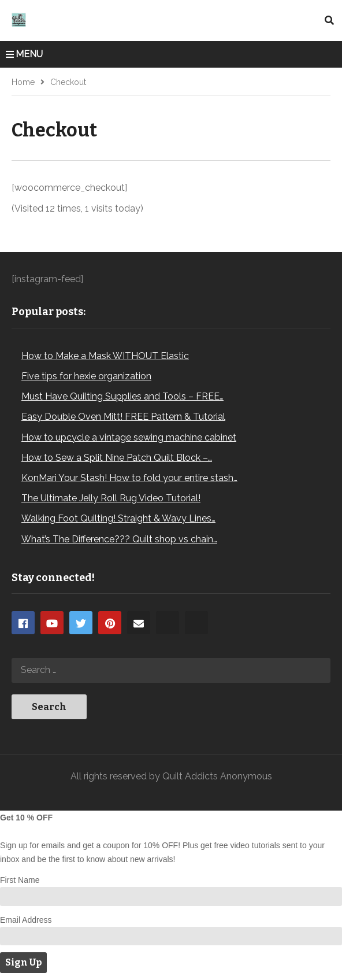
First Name (20, 880)
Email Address (26, 920)
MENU (24, 54)
